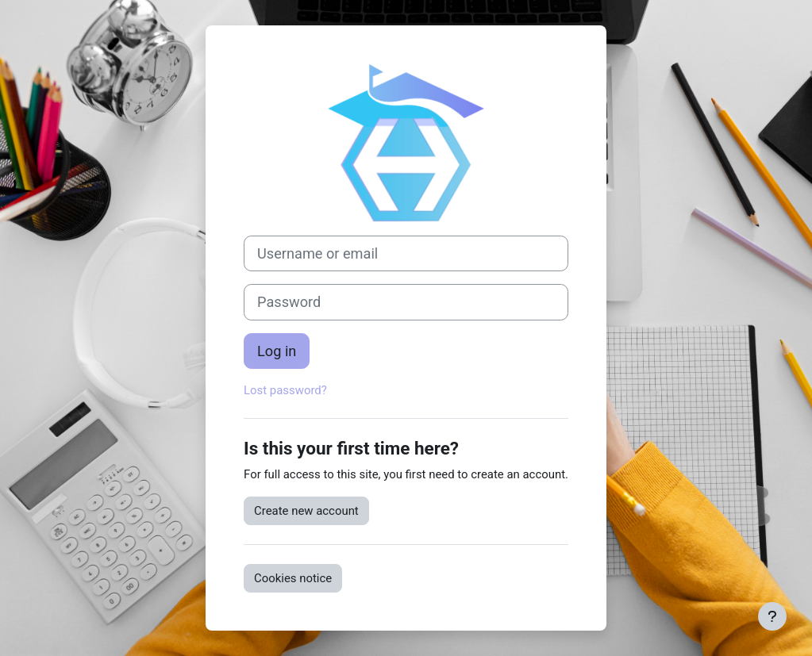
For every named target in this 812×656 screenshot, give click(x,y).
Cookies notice (293, 578)
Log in (277, 351)
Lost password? (285, 390)
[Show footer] (772, 616)
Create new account (306, 511)
